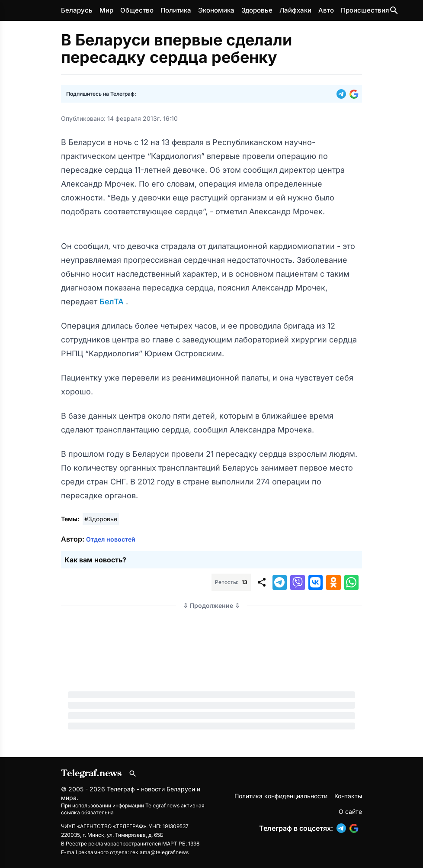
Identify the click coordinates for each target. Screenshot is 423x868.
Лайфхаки (295, 10)
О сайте (350, 812)
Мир (106, 10)
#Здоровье (101, 519)
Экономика (216, 10)
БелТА (113, 302)
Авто (326, 10)
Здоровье (257, 10)
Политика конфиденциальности (281, 796)
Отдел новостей (111, 539)
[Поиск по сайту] (394, 10)
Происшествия (365, 10)
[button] (343, 94)
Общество (137, 10)
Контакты (348, 796)
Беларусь (77, 10)
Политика (176, 10)
